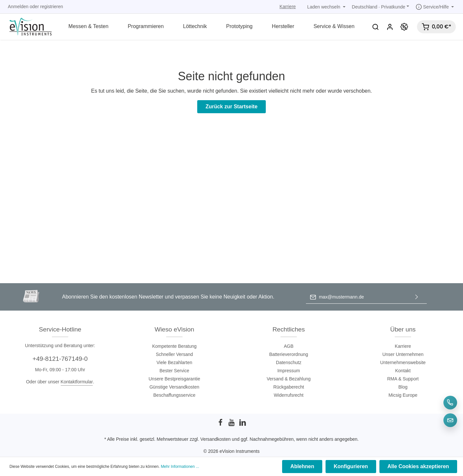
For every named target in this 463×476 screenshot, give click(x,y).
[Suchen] (375, 27)
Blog (403, 387)
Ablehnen (304, 467)
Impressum (288, 371)
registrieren (52, 7)
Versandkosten (216, 439)
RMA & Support (403, 379)
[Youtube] (232, 424)
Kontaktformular (77, 382)
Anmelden (18, 7)
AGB (289, 346)
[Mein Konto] (390, 27)
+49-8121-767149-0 (60, 359)
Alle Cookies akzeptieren (418, 467)
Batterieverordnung (288, 354)
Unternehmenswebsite (403, 362)
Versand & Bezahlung (289, 379)
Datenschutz (289, 362)
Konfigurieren (352, 467)
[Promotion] (404, 27)
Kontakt (403, 371)
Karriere (288, 7)
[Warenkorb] (436, 27)
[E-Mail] (450, 420)
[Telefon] (450, 403)
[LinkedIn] (243, 424)
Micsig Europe (403, 395)
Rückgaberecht (289, 387)
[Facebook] (221, 424)
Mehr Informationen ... (180, 467)
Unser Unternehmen (403, 354)
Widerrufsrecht (288, 395)
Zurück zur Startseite (231, 107)
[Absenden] (417, 297)
